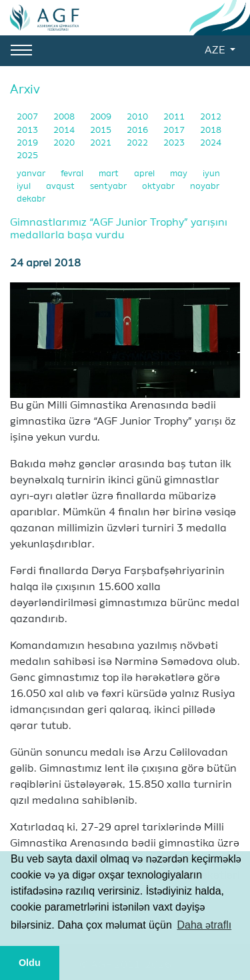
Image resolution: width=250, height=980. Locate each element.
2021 (102, 143)
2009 (102, 117)
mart (110, 174)
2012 (211, 117)
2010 (138, 117)
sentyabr (109, 187)
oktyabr (159, 187)
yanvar (32, 174)
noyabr (205, 187)
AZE (216, 51)
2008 (65, 117)
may (180, 174)
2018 (211, 131)
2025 (27, 156)
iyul (25, 187)
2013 (28, 131)
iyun (211, 174)
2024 (211, 143)
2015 (102, 131)
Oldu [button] (30, 963)
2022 (138, 143)
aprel (145, 174)
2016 (138, 131)
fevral (73, 174)
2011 (175, 117)
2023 (175, 143)
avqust (61, 187)
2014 (65, 131)
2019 (28, 143)
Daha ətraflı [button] (204, 925)
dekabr (31, 199)
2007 (28, 117)
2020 (65, 143)
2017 (175, 131)
